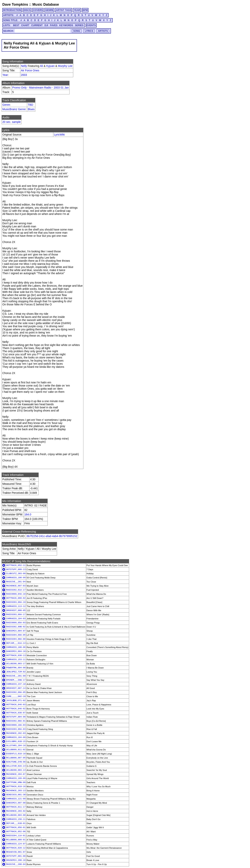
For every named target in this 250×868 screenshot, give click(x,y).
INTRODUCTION (12, 10)
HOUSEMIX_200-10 (16, 860)
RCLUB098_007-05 (16, 758)
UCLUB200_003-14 (16, 770)
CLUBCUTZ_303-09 (16, 574)
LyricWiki (59, 135)
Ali (41, 66)
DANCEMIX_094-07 (16, 631)
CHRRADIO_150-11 (16, 819)
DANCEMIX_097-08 (16, 803)
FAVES (54, 25)
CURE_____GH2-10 (16, 696)
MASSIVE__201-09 (16, 676)
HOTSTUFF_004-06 (16, 717)
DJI (46, 25)
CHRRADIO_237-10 (16, 684)
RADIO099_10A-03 (16, 725)
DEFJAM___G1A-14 (16, 643)
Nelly (24, 66)
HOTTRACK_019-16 (16, 786)
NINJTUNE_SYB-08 (16, 762)
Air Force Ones (30, 70)
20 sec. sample (12, 122)
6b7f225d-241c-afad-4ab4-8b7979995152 (52, 536)
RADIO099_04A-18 (16, 594)
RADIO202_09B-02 (16, 627)
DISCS (27, 10)
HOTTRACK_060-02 (16, 598)
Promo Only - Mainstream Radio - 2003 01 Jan (41, 88)
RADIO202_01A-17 (16, 590)
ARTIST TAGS (64, 10)
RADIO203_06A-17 (16, 614)
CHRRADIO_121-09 (16, 799)
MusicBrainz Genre (14, 109)
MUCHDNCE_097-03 (16, 586)
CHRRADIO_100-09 (16, 578)
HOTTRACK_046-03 (16, 705)
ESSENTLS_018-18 (16, 754)
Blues (31, 109)
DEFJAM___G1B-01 (16, 823)
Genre (6, 105)
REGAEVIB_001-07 (16, 852)
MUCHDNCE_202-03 (16, 733)
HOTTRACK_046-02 (16, 709)
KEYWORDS (66, 25)
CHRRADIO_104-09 (16, 737)
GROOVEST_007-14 (16, 688)
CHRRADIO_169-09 (16, 778)
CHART (25, 25)
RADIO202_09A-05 (16, 692)
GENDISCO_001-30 (16, 795)
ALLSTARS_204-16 (16, 746)
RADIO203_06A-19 (16, 602)
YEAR (77, 10)
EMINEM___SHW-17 (16, 680)
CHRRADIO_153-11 (16, 660)
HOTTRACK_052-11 (16, 565)
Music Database (46, 4)
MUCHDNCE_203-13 (16, 791)
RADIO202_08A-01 (16, 721)
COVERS (38, 10)
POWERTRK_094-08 (16, 668)
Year (5, 75)
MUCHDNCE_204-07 (16, 774)
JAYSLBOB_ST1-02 (16, 700)
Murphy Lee (65, 66)
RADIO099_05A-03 (16, 623)
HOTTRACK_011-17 (16, 807)
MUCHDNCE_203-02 (16, 811)
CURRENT (37, 25)
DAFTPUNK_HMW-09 (16, 782)
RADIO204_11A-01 (16, 836)
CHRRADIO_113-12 (16, 606)
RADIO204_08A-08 (16, 639)
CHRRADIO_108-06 (16, 647)
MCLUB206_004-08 (16, 815)
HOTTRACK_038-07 (16, 713)
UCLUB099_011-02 (16, 750)
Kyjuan (50, 66)
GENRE (49, 10)
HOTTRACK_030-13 (16, 655)
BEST (16, 25)
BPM (85, 10)
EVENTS (91, 25)
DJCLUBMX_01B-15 (16, 741)
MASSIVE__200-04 (16, 864)
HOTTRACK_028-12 (16, 848)
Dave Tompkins (15, 4)
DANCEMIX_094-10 (16, 651)
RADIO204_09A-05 (16, 635)
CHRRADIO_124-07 (16, 844)
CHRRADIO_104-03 (16, 619)
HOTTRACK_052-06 (16, 832)
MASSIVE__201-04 (16, 582)
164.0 (28, 514)
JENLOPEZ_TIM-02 (16, 672)
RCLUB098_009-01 (16, 840)
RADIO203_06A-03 (16, 729)
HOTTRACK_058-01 (16, 827)
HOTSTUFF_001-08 (16, 856)
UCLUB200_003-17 (16, 664)
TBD (30, 105)
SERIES (79, 25)
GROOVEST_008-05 (16, 610)
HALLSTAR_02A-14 (16, 766)
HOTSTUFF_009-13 (16, 569)
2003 (24, 75)
